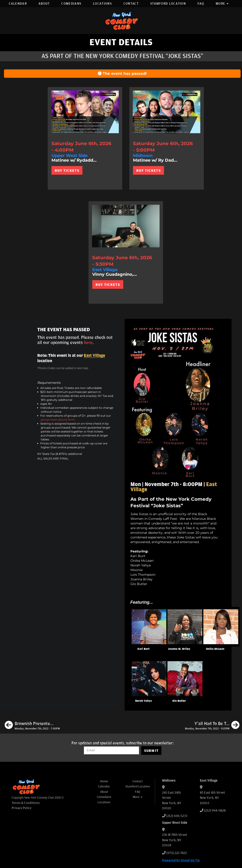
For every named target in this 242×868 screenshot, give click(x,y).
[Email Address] (111, 750)
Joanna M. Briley (179, 649)
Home (104, 781)
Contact (131, 4)
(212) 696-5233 (177, 816)
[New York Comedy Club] (121, 21)
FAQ (201, 4)
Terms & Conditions (26, 803)
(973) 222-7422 (177, 853)
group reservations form (58, 420)
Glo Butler (179, 701)
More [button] (222, 4)
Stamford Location (168, 4)
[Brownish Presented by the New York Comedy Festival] (32, 726)
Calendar (18, 4)
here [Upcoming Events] (88, 343)
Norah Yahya (143, 701)
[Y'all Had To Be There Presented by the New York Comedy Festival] (212, 726)
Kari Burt (143, 649)
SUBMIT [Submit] (152, 751)
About (44, 4)
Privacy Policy (22, 808)
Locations (102, 4)
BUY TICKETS (67, 170)
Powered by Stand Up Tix (181, 860)
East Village (94, 356)
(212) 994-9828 (215, 811)
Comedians (71, 4)
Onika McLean (215, 649)
